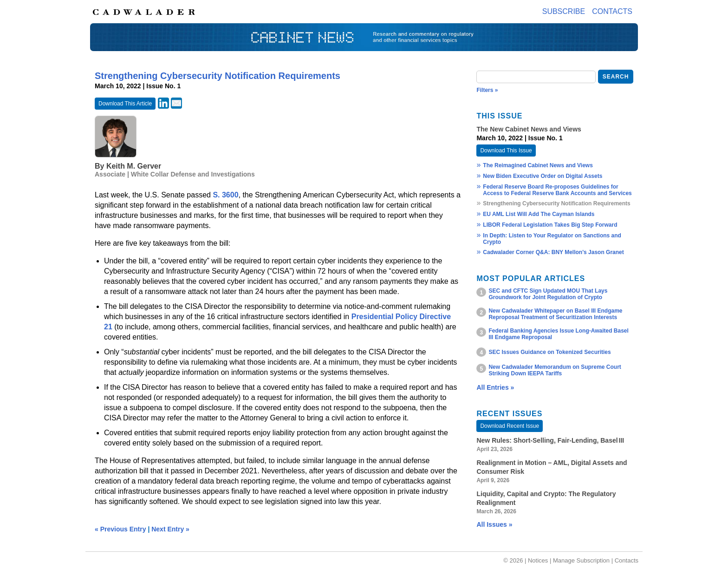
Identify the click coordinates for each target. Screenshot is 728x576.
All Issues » (494, 524)
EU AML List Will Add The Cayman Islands (539, 214)
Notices (538, 560)
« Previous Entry (120, 529)
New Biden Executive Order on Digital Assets (543, 176)
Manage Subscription (581, 560)
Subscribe (564, 11)
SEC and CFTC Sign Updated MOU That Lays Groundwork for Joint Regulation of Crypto (548, 294)
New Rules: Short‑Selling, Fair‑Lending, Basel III (550, 440)
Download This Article (125, 104)
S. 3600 (225, 195)
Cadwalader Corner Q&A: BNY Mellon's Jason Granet (553, 252)
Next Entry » (170, 529)
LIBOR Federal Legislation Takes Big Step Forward (550, 225)
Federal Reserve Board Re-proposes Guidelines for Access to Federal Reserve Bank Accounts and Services (557, 190)
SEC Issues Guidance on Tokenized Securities (549, 352)
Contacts (612, 11)
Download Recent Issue (510, 426)
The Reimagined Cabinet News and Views (538, 165)
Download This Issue (506, 151)
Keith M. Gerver (134, 166)
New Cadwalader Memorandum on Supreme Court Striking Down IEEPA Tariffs (555, 370)
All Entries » (495, 387)
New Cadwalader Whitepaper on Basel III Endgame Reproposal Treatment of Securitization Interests (555, 314)
